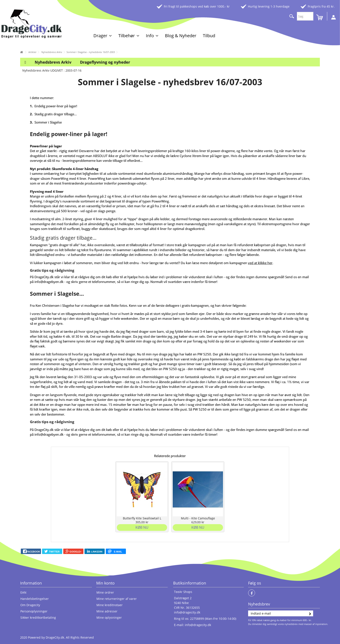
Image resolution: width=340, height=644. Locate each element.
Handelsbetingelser (35, 599)
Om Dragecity (30, 605)
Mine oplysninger (109, 618)
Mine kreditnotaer (110, 605)
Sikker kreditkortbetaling (38, 618)
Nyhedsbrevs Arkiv (52, 52)
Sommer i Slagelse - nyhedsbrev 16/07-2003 (91, 52)
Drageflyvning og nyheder (105, 62)
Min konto (105, 583)
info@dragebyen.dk (49, 282)
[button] (103, 35)
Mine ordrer (105, 593)
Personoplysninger (34, 611)
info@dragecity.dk (187, 612)
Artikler (32, 52)
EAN (23, 593)
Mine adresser (107, 611)
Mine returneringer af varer (117, 599)
